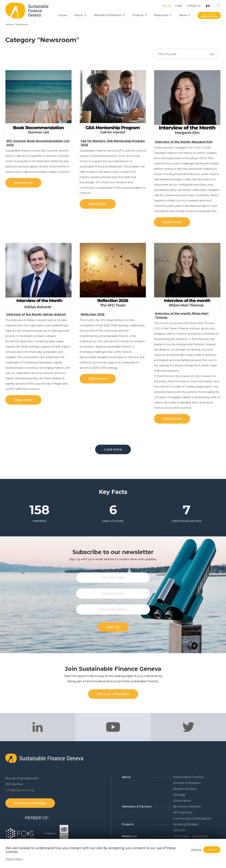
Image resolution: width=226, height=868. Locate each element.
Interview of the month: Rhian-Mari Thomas (182, 315)
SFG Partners (183, 813)
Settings (196, 850)
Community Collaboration (192, 819)
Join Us (166, 6)
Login (179, 6)
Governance (182, 801)
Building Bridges (186, 824)
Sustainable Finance (188, 777)
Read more (23, 183)
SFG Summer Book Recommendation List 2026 (38, 143)
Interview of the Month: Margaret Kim (184, 142)
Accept (212, 850)
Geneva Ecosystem (187, 783)
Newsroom (22, 24)
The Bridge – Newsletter (191, 836)
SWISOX (179, 830)
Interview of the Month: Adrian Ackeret (36, 314)
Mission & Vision (185, 789)
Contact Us (194, 6)
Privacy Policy (14, 859)
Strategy (179, 795)
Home (10, 24)
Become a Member (187, 807)
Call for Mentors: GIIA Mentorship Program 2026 (113, 143)
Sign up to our (209, 15)
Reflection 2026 (93, 314)
